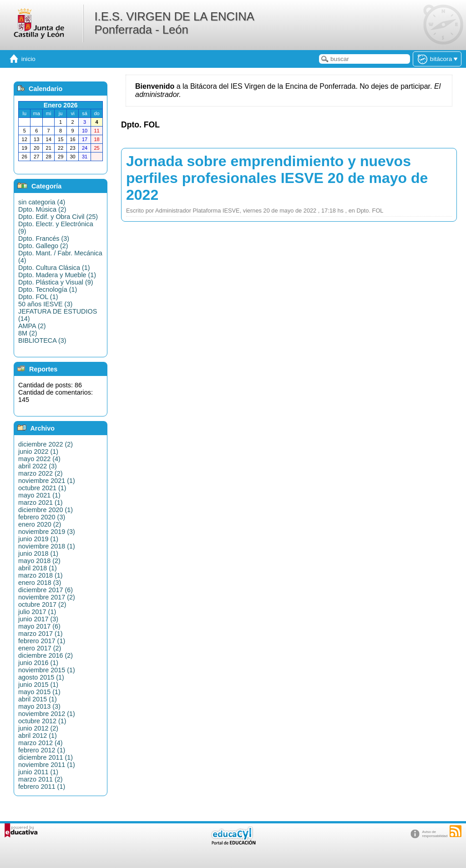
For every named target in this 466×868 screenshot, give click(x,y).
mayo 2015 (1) (39, 692)
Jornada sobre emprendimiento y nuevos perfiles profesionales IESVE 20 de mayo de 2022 (277, 178)
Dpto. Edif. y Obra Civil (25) (58, 217)
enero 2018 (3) (40, 583)
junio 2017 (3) (38, 619)
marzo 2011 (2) (41, 779)
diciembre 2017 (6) (46, 590)
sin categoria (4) (42, 202)
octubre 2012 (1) (42, 721)
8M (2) (28, 333)
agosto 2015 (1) (41, 677)
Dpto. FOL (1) (38, 297)
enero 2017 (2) (40, 648)
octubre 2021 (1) (42, 488)
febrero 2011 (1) (42, 787)
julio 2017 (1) (37, 612)
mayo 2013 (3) (39, 706)
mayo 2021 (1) (39, 495)
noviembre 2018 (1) (47, 546)
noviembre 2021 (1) (47, 481)
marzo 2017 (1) (41, 634)
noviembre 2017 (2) (47, 597)
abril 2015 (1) (38, 699)
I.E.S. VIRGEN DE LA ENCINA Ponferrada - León (174, 23)
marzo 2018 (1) (41, 575)
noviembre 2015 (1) (47, 670)
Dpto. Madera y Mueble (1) (57, 275)
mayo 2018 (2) (39, 561)
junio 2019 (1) (38, 539)
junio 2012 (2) (38, 728)
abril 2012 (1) (38, 736)
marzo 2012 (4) (41, 743)
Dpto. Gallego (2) (43, 246)
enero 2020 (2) (40, 524)
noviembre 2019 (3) (47, 532)
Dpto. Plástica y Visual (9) (56, 282)
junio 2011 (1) (38, 772)
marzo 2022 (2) (41, 473)
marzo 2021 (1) (41, 503)
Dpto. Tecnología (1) (48, 289)
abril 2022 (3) (38, 466)
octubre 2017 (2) (42, 604)
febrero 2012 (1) (42, 750)
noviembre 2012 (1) (47, 714)
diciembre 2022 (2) (46, 444)
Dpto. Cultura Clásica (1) (54, 268)
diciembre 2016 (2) (46, 655)
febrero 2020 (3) (42, 517)
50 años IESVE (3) (45, 304)
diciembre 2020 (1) (46, 510)
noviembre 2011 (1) (47, 765)
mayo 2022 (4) (39, 459)
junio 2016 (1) (38, 663)
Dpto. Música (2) (42, 209)
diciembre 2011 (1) (46, 757)
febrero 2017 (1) (42, 641)
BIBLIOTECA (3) (42, 340)
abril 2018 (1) (38, 568)
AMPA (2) (32, 326)
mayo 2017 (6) (39, 626)
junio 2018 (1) (38, 553)
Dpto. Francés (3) (44, 239)
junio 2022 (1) (38, 452)
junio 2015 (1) (38, 685)
